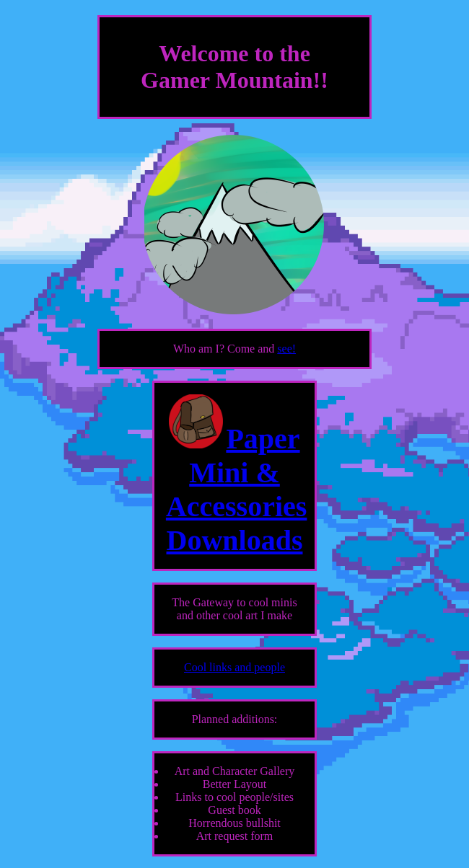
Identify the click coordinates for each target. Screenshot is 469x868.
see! (286, 349)
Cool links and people (234, 667)
